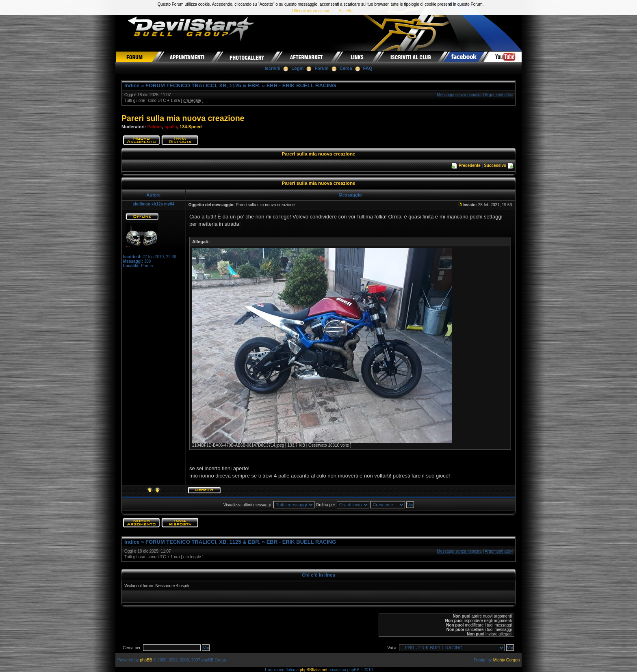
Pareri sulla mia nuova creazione (183, 118)
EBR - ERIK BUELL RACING (301, 85)
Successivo (495, 165)
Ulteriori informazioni (311, 11)
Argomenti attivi (499, 95)
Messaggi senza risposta (459, 95)
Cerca (346, 68)
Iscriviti (273, 68)
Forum (322, 68)
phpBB (146, 660)
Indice (132, 85)
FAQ (368, 68)
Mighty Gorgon (507, 660)
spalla (171, 127)
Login (297, 68)
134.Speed (191, 127)
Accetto (346, 11)
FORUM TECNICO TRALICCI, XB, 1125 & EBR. (203, 85)
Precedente (470, 165)
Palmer (155, 127)
